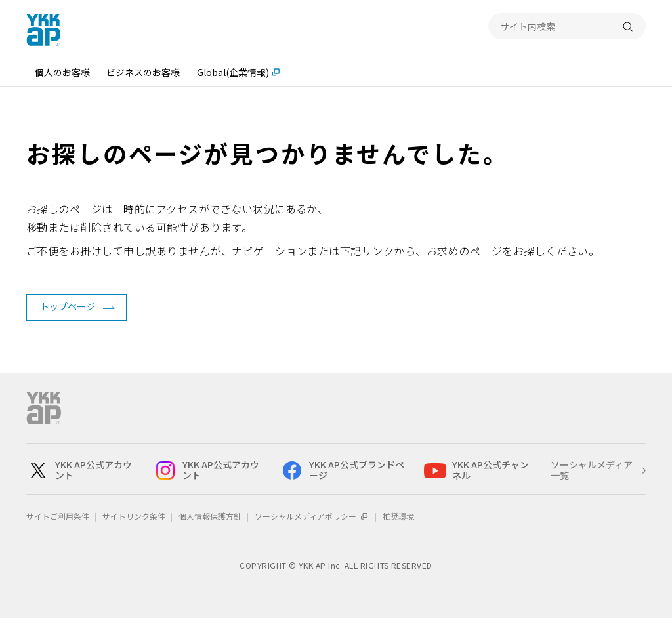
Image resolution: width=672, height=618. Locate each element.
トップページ (68, 306)
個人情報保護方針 (210, 516)
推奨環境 (398, 516)
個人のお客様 (62, 72)
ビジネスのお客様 (143, 72)
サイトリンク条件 (134, 516)
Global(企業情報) (233, 72)
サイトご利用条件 (58, 516)
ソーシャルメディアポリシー (312, 516)
